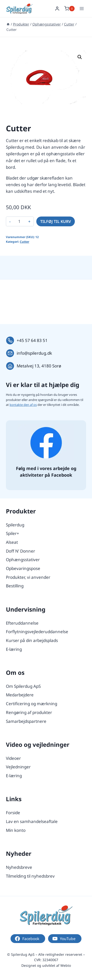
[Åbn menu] (82, 8)
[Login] (57, 9)
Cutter (25, 242)
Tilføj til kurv (56, 221)
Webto (66, 965)
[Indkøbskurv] (69, 9)
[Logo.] (46, 915)
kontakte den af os (23, 405)
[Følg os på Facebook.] (46, 443)
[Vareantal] (20, 221)
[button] (80, 57)
